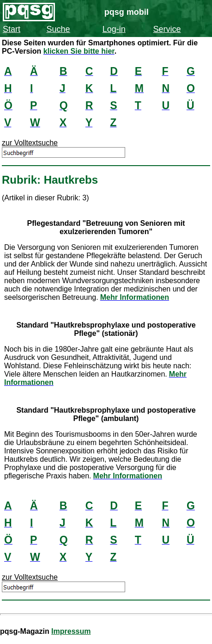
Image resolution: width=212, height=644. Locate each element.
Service (167, 29)
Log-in (114, 29)
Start (12, 29)
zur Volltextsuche (30, 143)
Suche (58, 29)
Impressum (71, 631)
